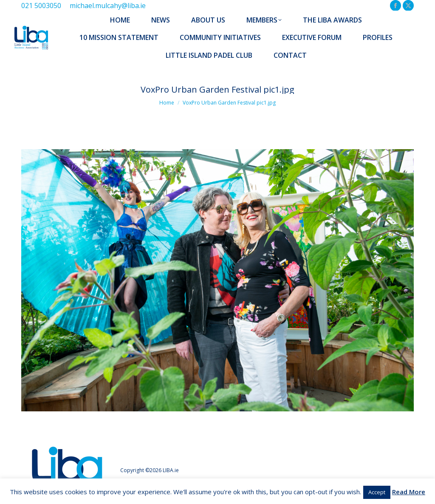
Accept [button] (377, 492)
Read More (409, 492)
